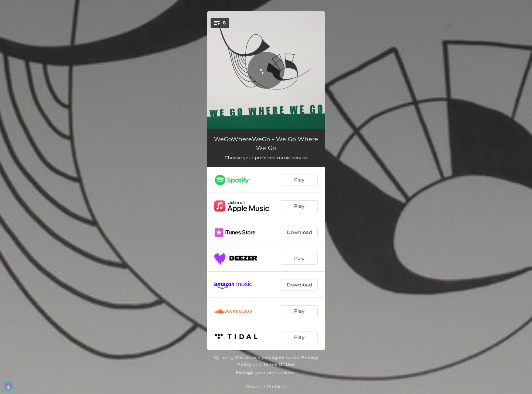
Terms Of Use (279, 364)
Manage (245, 372)
